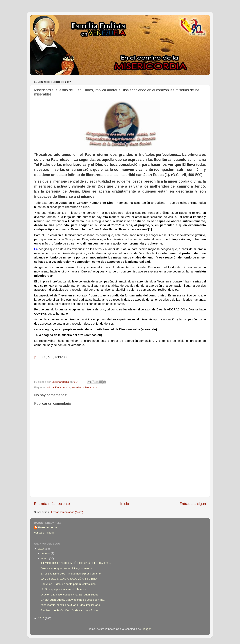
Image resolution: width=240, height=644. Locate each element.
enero (45, 558)
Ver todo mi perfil (44, 533)
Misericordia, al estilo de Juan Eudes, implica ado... (71, 605)
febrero (46, 553)
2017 (42, 549)
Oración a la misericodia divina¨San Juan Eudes (69, 595)
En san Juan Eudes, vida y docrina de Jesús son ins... (73, 600)
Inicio (125, 504)
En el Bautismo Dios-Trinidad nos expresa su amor (71, 574)
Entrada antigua (193, 504)
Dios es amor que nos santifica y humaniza (66, 568)
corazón (65, 387)
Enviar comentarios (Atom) (67, 512)
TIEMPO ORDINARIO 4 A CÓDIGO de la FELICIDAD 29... (76, 563)
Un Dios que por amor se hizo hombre (64, 589)
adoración (53, 387)
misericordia (90, 387)
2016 (42, 618)
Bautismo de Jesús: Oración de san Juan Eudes (70, 610)
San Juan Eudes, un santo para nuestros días (68, 584)
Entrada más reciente (52, 504)
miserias (76, 387)
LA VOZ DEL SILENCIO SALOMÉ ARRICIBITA (69, 579)
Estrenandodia (47, 527)
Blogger (146, 629)
